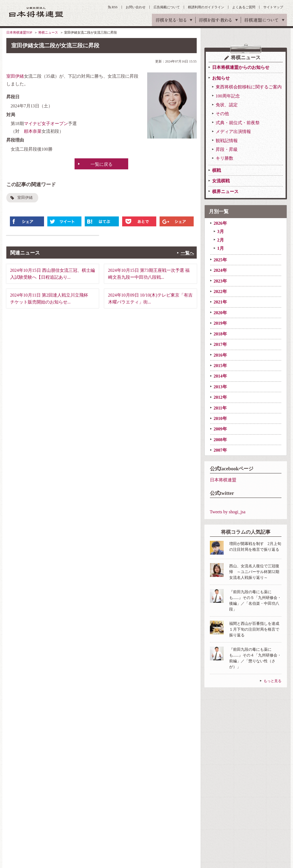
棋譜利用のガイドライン (206, 7)
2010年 (220, 418)
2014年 (220, 376)
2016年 (220, 355)
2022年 (220, 291)
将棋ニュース (48, 32)
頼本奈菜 (33, 131)
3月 (221, 231)
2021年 (220, 302)
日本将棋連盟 (223, 480)
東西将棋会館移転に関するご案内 (249, 87)
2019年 (220, 323)
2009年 (220, 429)
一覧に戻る (102, 164)
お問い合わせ (136, 7)
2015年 (220, 366)
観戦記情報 (227, 141)
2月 (221, 240)
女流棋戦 (221, 181)
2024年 (220, 270)
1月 (221, 248)
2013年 (220, 387)
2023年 (220, 281)
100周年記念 (228, 96)
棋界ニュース (225, 192)
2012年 (220, 397)
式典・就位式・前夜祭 (238, 123)
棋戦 (217, 170)
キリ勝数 (224, 158)
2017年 (220, 344)
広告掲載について (167, 7)
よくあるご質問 (244, 7)
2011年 (220, 408)
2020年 (220, 313)
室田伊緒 (15, 76)
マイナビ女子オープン (46, 124)
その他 (222, 114)
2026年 (220, 223)
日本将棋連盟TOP (19, 32)
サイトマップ (273, 7)
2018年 (220, 334)
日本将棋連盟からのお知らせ (241, 67)
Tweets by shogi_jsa (228, 512)
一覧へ (187, 253)
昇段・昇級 (227, 149)
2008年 (220, 440)
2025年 (220, 260)
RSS (115, 7)
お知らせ (221, 78)
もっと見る (273, 681)
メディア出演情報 (233, 131)
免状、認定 (227, 105)
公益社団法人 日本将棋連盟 (36, 12)
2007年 (220, 450)
